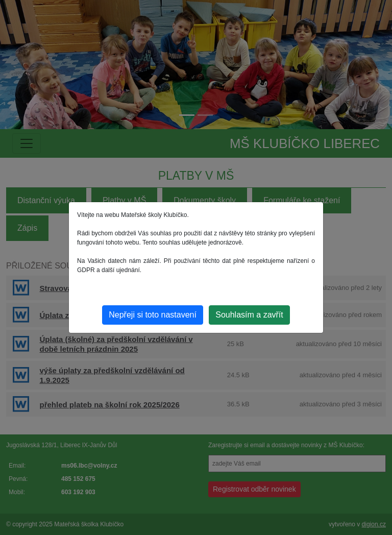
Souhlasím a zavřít (249, 315)
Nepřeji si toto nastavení (153, 315)
